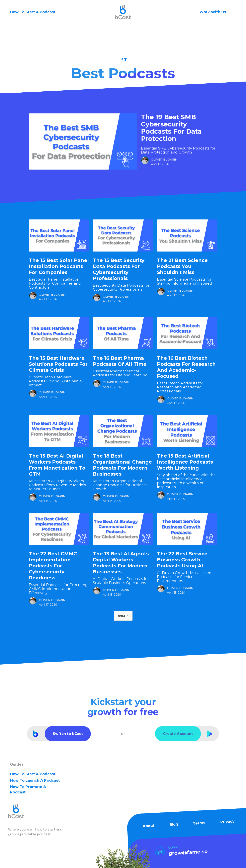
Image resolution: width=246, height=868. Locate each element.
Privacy (227, 822)
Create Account (178, 734)
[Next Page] (123, 616)
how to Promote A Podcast (28, 790)
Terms (199, 823)
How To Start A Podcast (33, 12)
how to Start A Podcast (33, 774)
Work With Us (213, 12)
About (148, 826)
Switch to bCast (68, 734)
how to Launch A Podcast (35, 780)
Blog (174, 825)
